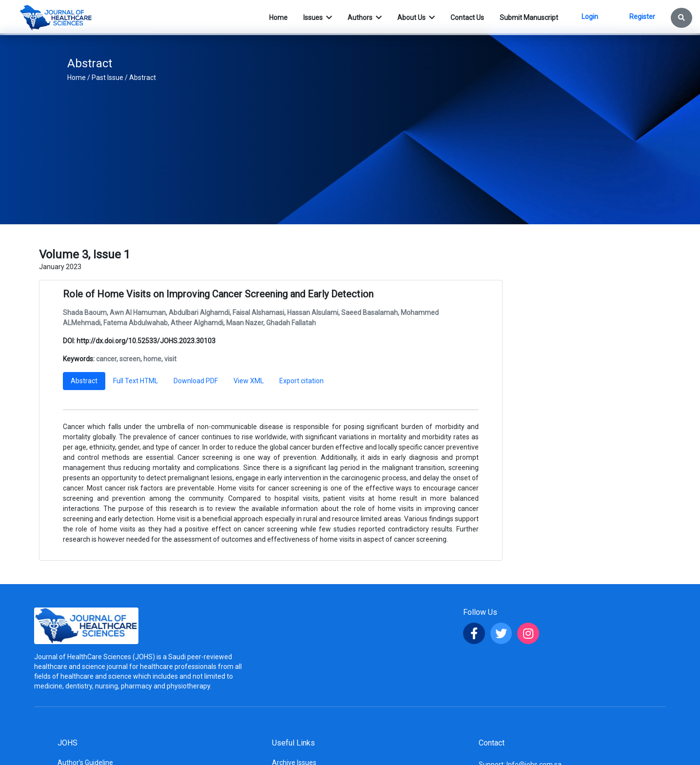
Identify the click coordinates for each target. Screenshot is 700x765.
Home (77, 78)
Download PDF (196, 381)
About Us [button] (412, 18)
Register (642, 17)
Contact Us (467, 18)
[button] (681, 18)
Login (590, 17)
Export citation (301, 381)
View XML (249, 381)
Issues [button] (314, 18)
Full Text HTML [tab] (136, 381)
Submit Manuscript (529, 18)
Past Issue (107, 78)
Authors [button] (361, 18)
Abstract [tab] (84, 381)
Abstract (143, 78)
